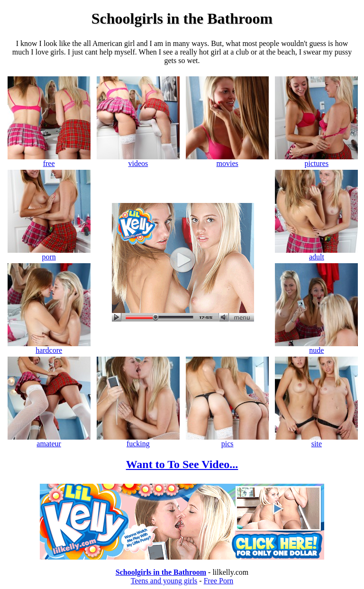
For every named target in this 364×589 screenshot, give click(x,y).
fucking (138, 440)
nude (316, 347)
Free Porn (219, 581)
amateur (49, 440)
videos (138, 160)
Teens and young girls (164, 581)
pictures (316, 160)
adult (316, 253)
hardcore (49, 347)
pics (227, 440)
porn (49, 253)
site (316, 440)
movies (227, 160)
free (49, 160)
